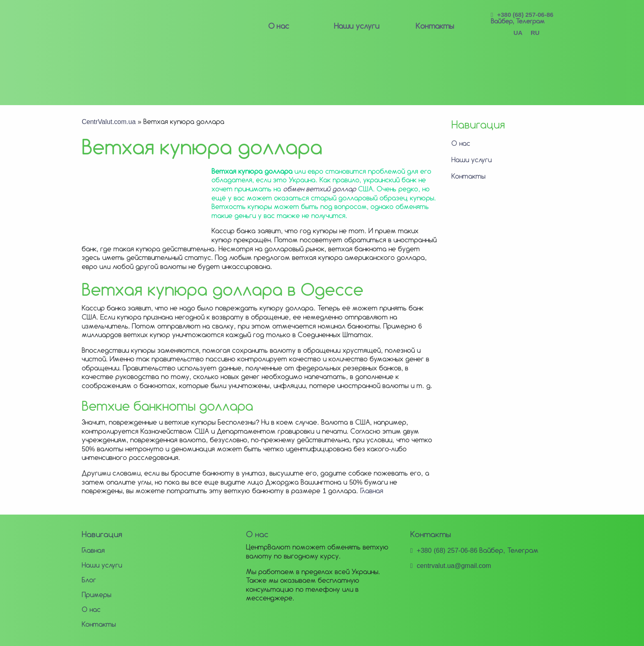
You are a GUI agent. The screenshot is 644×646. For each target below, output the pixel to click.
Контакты (435, 26)
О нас (279, 26)
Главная (372, 491)
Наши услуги (357, 26)
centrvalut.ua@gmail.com (454, 566)
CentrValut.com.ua (109, 122)
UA (518, 33)
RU (535, 33)
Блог (89, 580)
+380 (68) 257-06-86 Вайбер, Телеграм (522, 18)
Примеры (97, 595)
